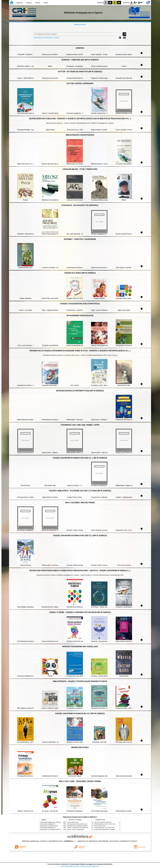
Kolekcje (56, 37)
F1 (135, 2)
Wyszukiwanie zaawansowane (43, 37)
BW (110, 2)
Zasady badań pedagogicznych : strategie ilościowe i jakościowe (56, 822)
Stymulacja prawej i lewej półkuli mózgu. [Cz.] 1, (79, 824)
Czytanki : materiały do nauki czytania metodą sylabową (81, 828)
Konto (46, 3)
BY (119, 2)
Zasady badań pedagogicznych (48, 824)
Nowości (20, 3)
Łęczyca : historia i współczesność (76, 829)
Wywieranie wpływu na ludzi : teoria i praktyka (106, 824)
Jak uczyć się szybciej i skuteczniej (103, 822)
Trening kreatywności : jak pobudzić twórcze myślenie (107, 828)
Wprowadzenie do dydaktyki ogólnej (49, 826)
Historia (29, 3)
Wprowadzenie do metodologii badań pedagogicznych (53, 829)
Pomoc (38, 3)
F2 (140, 2)
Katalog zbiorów (80, 24)
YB (115, 2)
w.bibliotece (69, 841)
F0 (132, 2)
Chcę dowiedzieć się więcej (70, 866)
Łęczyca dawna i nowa (73, 822)
